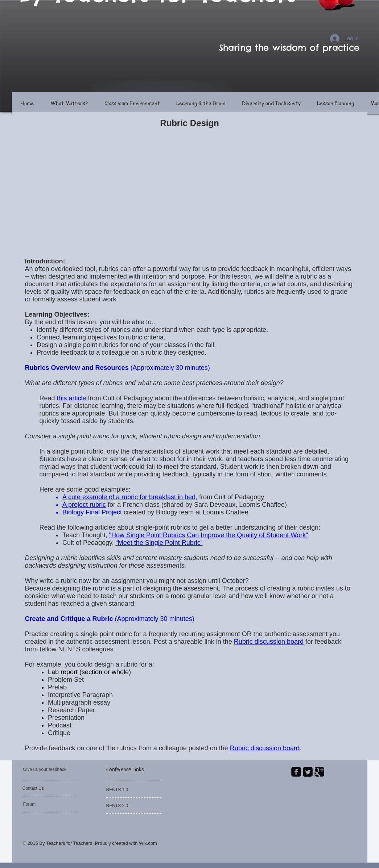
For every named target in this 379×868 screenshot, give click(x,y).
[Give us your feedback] (52, 769)
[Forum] (44, 804)
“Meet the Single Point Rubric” (159, 543)
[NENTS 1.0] (126, 790)
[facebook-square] (296, 772)
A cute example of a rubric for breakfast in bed (129, 497)
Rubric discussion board (265, 748)
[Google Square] (319, 772)
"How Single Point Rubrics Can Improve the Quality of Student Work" (209, 535)
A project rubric (84, 505)
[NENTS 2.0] (127, 806)
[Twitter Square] (308, 772)
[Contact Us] (40, 788)
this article (72, 398)
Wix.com (148, 843)
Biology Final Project (92, 512)
